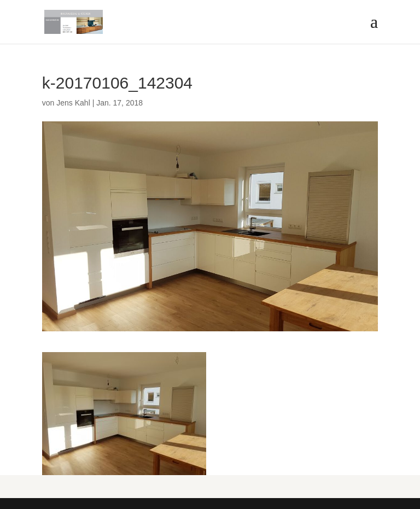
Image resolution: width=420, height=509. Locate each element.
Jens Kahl (73, 103)
